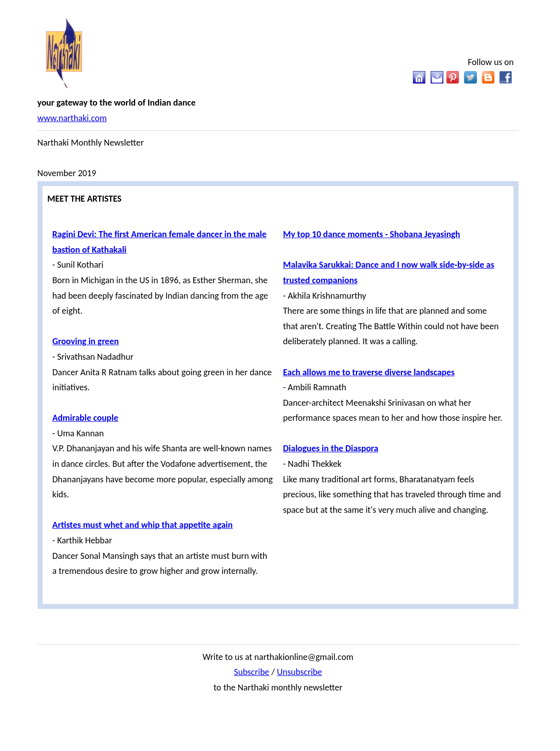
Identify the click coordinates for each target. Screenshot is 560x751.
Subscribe (251, 672)
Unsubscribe (299, 672)
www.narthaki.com (72, 118)
